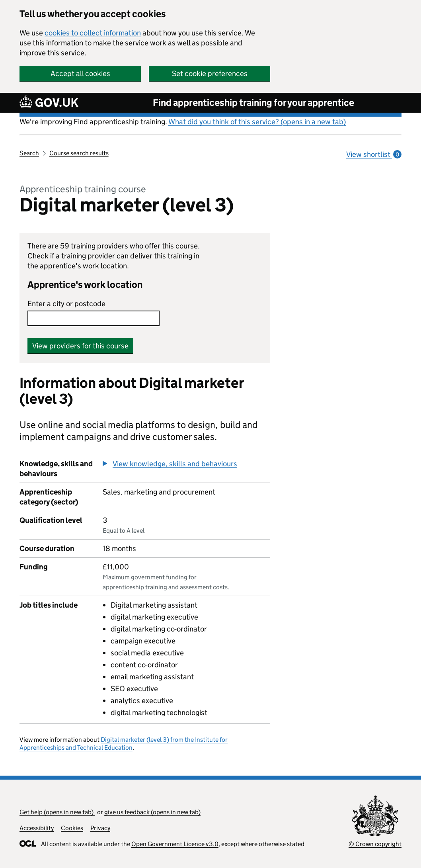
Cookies (72, 828)
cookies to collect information (93, 33)
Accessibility (37, 828)
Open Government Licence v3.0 (175, 844)
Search (29, 153)
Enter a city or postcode (66, 304)
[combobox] (94, 318)
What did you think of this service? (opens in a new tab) (257, 122)
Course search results (79, 153)
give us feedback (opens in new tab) (152, 812)
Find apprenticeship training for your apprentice (253, 103)
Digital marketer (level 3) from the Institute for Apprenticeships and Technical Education (124, 744)
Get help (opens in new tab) (57, 812)
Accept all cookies (80, 73)
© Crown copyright (375, 844)
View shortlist (374, 154)
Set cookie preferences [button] (210, 73)
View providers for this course (80, 346)
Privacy (100, 828)
